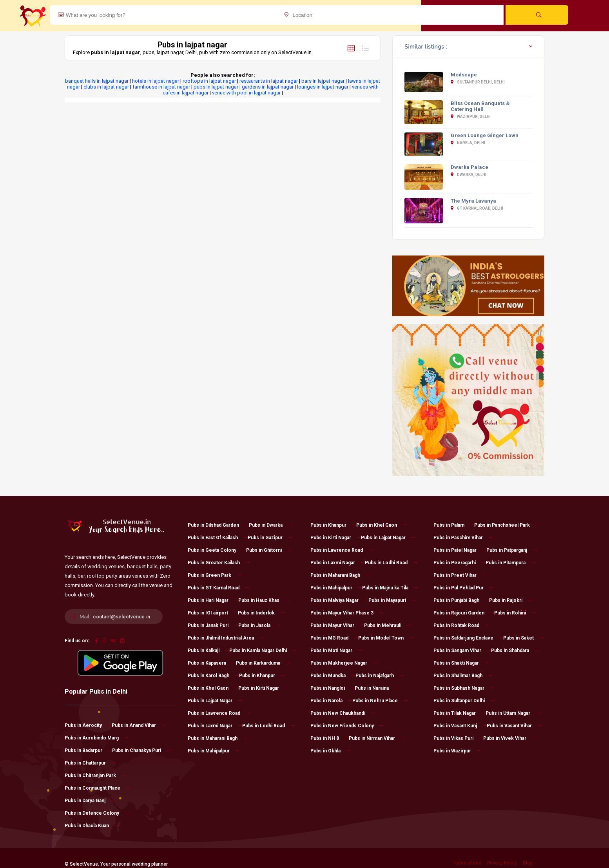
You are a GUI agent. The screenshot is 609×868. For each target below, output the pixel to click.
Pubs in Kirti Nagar (264, 688)
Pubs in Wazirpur (457, 751)
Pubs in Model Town (386, 638)
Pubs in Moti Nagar (336, 651)
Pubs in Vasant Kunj (460, 726)
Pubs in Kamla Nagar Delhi (263, 651)
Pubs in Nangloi (333, 688)
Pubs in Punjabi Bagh (461, 600)
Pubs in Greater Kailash (219, 563)
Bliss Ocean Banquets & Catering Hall (480, 106)
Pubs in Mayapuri (392, 600)
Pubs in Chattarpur (90, 763)
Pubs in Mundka (333, 676)
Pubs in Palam (454, 525)
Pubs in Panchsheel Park (507, 525)
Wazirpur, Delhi (471, 117)
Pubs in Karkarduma (263, 663)
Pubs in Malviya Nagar (339, 600)
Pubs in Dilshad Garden (218, 525)
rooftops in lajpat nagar (209, 81)
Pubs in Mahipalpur (214, 751)
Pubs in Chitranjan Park (95, 776)
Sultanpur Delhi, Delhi (478, 82)
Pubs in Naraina (377, 688)
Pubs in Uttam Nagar (513, 713)
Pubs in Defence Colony (97, 813)
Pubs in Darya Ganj (90, 801)
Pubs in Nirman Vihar (377, 738)
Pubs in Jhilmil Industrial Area (226, 638)
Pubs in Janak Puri (213, 625)
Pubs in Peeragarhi (459, 563)
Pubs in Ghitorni (269, 550)
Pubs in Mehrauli (388, 625)
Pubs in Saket (523, 638)
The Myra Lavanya (473, 201)
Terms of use (467, 863)
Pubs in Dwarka (271, 525)
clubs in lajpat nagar (106, 87)
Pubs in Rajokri (511, 600)
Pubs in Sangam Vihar (462, 651)
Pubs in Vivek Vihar (510, 738)
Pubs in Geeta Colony (217, 550)
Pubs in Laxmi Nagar (215, 726)
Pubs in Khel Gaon (213, 688)
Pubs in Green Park (214, 575)
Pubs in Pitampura (510, 563)
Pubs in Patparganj (512, 550)
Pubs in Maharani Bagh (217, 738)
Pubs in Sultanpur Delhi (464, 701)
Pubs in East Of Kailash (218, 538)
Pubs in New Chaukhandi (343, 713)
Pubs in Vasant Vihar (514, 726)
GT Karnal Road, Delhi (477, 208)
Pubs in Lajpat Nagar (215, 701)
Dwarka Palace (469, 167)
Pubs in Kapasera (212, 663)
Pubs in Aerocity (88, 725)
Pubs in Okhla (330, 751)
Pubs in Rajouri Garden (464, 613)
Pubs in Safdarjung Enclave (468, 638)
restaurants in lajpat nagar (269, 81)
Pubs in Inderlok (261, 613)
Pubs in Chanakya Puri (141, 750)
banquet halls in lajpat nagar (97, 81)
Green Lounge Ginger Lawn (485, 135)
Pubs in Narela (331, 701)
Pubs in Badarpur (88, 750)
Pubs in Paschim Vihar (463, 538)
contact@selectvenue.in (121, 617)
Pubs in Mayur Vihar (337, 625)
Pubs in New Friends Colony (347, 726)
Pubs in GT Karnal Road (218, 588)
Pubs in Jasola (259, 625)
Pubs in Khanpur (262, 676)
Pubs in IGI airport (213, 613)
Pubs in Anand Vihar (139, 725)
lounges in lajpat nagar (323, 87)
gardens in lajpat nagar (268, 87)
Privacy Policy (502, 863)
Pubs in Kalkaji (208, 651)
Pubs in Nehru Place (380, 701)
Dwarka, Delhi (469, 175)
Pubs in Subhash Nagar (464, 688)
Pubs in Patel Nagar (460, 550)
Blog (528, 863)
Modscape (464, 75)
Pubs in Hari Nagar (213, 600)
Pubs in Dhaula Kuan (92, 826)
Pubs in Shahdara (515, 651)
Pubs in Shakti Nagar (461, 663)
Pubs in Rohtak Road (461, 625)
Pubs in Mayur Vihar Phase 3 (347, 613)
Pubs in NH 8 (330, 738)
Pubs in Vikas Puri (458, 738)
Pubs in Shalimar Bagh (463, 676)
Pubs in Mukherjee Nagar (344, 663)
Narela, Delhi (468, 143)
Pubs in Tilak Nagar (459, 713)
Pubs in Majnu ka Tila (390, 588)
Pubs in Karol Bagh (213, 676)
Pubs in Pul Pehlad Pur (463, 588)
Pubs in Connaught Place (97, 788)
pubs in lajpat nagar (216, 87)
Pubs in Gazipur (270, 538)
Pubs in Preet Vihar (460, 575)
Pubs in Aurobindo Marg (97, 738)
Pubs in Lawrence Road (219, 713)
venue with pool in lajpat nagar (246, 93)
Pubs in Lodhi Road (268, 726)
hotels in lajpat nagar (156, 81)
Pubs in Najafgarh (380, 676)
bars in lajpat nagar (323, 81)
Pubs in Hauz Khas (264, 600)
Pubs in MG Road (334, 638)
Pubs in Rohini (515, 613)
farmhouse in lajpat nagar (161, 87)
